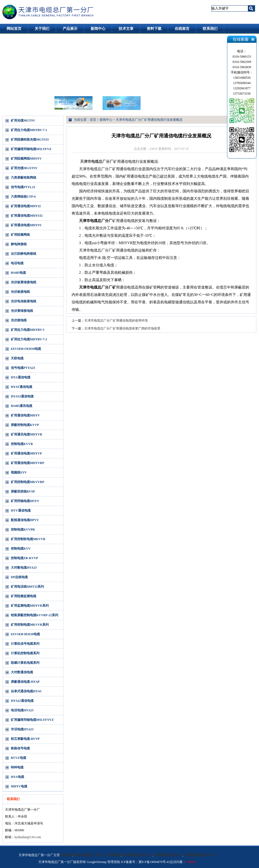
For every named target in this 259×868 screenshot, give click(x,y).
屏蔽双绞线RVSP (23, 491)
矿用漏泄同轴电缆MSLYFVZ (31, 149)
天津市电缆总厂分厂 (97, 162)
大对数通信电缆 (22, 672)
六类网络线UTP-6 (23, 197)
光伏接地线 (19, 320)
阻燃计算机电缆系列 (25, 663)
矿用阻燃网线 (20, 235)
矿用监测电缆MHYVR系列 (30, 606)
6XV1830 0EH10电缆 (25, 634)
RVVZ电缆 (18, 758)
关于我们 (42, 29)
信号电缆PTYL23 (23, 187)
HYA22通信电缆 (22, 701)
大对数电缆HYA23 (24, 568)
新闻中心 (98, 29)
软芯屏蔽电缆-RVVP (25, 739)
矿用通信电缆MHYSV (26, 225)
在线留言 (182, 29)
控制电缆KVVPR (23, 530)
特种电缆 (17, 767)
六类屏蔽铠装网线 (24, 178)
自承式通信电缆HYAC (26, 691)
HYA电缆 (17, 777)
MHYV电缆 (19, 786)
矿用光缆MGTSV (23, 120)
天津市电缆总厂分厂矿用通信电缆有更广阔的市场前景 (122, 328)
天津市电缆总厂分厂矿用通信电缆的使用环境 (116, 321)
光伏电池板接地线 (24, 301)
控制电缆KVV (21, 549)
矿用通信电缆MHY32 (26, 206)
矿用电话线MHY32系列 (27, 587)
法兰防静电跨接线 (24, 254)
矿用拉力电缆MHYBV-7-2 (29, 339)
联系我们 (210, 29)
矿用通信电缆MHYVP (26, 453)
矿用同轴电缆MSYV (25, 501)
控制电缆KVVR (22, 444)
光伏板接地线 (20, 292)
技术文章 (126, 29)
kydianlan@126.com (28, 837)
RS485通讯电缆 (22, 406)
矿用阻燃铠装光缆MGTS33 (30, 140)
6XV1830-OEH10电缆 (26, 349)
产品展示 (70, 29)
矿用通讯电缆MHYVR (27, 434)
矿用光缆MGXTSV (24, 168)
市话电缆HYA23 (22, 729)
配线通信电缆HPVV (25, 520)
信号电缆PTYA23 (23, 368)
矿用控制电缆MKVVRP (27, 482)
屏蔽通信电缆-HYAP (25, 682)
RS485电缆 (18, 273)
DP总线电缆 (19, 577)
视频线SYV (19, 472)
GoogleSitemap (97, 862)
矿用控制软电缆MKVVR (28, 539)
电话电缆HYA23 (22, 710)
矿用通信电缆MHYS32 (27, 216)
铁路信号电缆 (20, 748)
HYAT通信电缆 (22, 387)
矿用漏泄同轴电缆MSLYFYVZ (32, 720)
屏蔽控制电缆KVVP (25, 425)
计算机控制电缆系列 (25, 653)
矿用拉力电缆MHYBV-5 (28, 330)
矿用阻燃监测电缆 (24, 596)
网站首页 (14, 29)
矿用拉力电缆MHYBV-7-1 (29, 130)
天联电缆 (17, 358)
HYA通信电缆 (21, 377)
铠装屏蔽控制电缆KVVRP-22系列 (34, 615)
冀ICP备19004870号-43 (154, 862)
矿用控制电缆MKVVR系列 (30, 625)
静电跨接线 (19, 244)
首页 (93, 120)
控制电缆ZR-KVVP (24, 558)
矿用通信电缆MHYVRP (27, 463)
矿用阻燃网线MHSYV (26, 159)
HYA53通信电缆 (22, 396)
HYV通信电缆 (21, 510)
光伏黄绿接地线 (22, 311)
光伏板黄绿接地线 (24, 282)
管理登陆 (114, 862)
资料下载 (154, 29)
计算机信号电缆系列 (25, 644)
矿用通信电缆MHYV (25, 415)
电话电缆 (17, 263)
